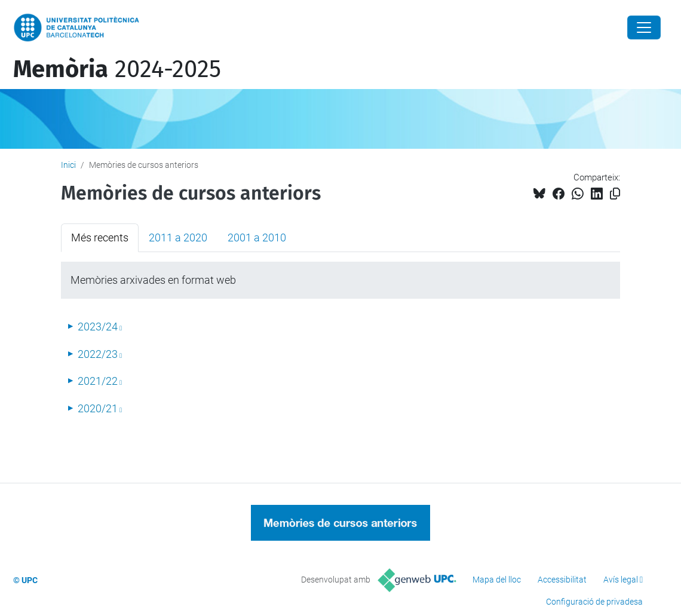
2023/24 (98, 327)
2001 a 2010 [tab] (257, 237)
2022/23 (98, 354)
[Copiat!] (615, 194)
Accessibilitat (562, 580)
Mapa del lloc (497, 580)
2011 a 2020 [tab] (178, 237)
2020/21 (98, 408)
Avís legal (621, 580)
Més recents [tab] (100, 237)
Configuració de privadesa (594, 602)
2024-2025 (117, 69)
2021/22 (98, 381)
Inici (68, 165)
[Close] (644, 27)
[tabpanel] (340, 342)
